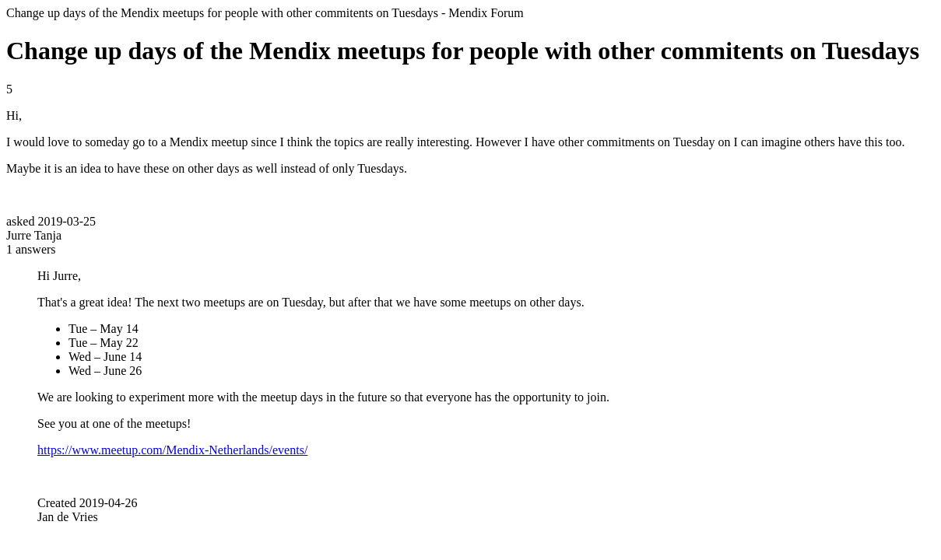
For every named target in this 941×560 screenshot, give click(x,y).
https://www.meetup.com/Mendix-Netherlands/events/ (172, 450)
